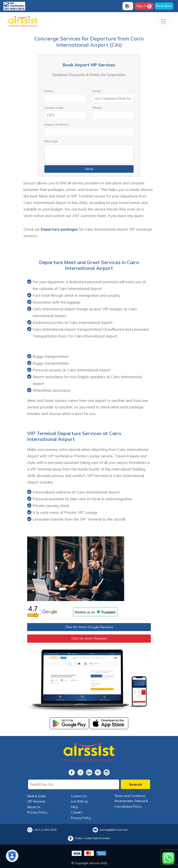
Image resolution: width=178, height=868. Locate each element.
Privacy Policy (37, 812)
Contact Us (79, 796)
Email (97, 91)
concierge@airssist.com (114, 830)
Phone (97, 108)
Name (49, 91)
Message (51, 141)
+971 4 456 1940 (45, 830)
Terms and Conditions (130, 796)
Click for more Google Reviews (89, 627)
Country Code (54, 108)
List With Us (79, 801)
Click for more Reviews (89, 638)
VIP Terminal (36, 801)
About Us (34, 807)
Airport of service (57, 124)
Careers (77, 812)
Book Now (164, 6)
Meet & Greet (36, 796)
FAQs (75, 807)
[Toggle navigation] (164, 21)
